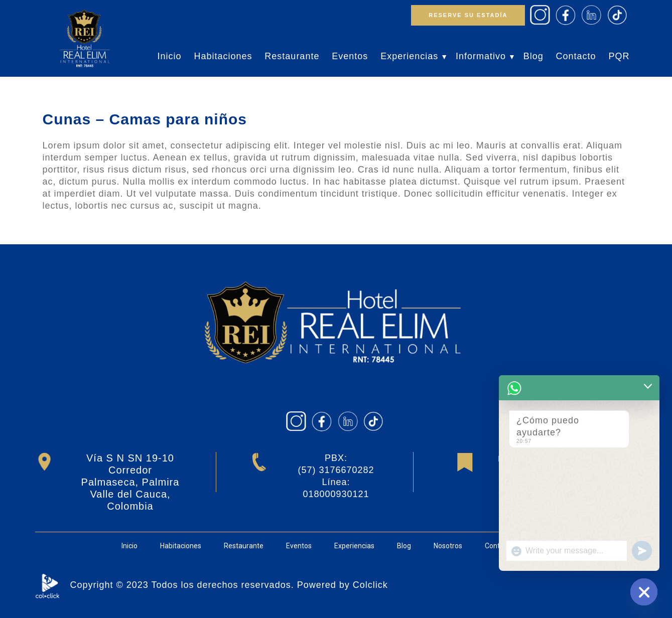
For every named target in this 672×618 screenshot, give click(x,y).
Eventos (350, 56)
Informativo (481, 56)
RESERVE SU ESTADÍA (468, 15)
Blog (533, 56)
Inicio (169, 56)
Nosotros (448, 546)
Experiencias (409, 56)
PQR (619, 56)
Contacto (576, 56)
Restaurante (292, 56)
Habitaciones (223, 56)
